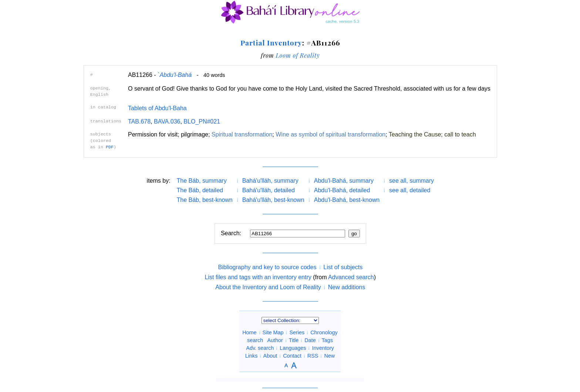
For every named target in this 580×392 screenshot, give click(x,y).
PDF (110, 147)
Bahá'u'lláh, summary (270, 181)
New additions (347, 287)
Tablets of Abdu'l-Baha (157, 108)
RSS (313, 356)
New (329, 356)
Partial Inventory (271, 43)
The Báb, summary (202, 181)
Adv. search (260, 348)
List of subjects (343, 267)
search (255, 340)
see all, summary (412, 181)
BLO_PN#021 (202, 121)
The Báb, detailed (200, 190)
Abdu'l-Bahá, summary (344, 181)
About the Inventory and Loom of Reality (268, 287)
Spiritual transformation (242, 134)
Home (249, 332)
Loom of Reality (298, 55)
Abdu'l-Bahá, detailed (342, 190)
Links (252, 356)
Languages (293, 348)
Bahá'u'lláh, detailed (269, 190)
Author (275, 340)
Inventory (323, 348)
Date (310, 340)
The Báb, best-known (205, 200)
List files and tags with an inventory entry (258, 277)
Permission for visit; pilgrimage (168, 134)
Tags (327, 340)
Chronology (324, 332)
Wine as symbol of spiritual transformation (331, 134)
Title (294, 340)
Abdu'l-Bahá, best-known (347, 200)
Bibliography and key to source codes (267, 267)
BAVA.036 (167, 121)
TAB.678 (139, 121)
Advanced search (351, 277)
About (270, 356)
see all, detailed (410, 190)
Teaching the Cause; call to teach (432, 134)
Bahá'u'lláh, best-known (273, 200)
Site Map (273, 332)
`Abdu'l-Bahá (175, 75)
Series (297, 332)
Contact (292, 356)
